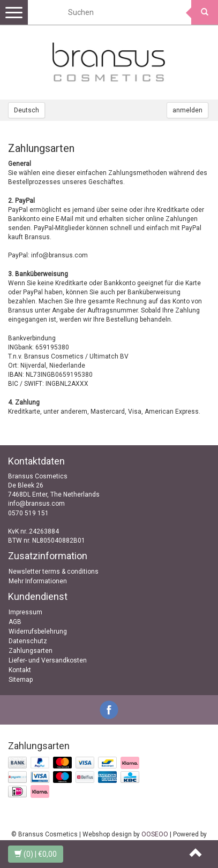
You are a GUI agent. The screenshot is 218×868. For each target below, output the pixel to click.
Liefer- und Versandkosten (48, 660)
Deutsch (27, 110)
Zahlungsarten (31, 651)
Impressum (25, 612)
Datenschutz (28, 641)
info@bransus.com (36, 504)
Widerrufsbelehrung (38, 631)
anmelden (187, 110)
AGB (15, 622)
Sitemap (21, 680)
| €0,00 (36, 854)
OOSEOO (155, 834)
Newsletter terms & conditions (54, 572)
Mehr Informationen (38, 581)
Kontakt (20, 670)
